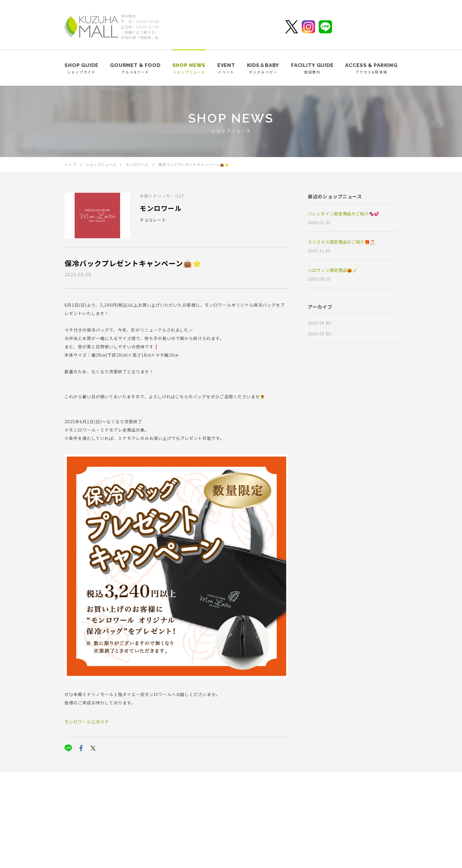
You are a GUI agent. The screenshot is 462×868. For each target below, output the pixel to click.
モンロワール (161, 208)
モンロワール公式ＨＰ (87, 722)
